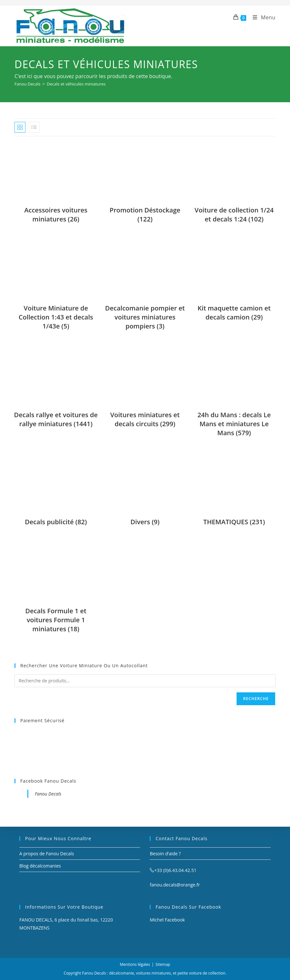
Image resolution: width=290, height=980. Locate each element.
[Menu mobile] (262, 17)
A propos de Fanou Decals (47, 854)
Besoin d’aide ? (165, 854)
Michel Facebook (167, 920)
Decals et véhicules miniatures (76, 84)
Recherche (256, 699)
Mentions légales (135, 964)
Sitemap (163, 964)
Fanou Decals (48, 794)
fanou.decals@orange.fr (175, 885)
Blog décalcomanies (40, 866)
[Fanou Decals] (28, 84)
